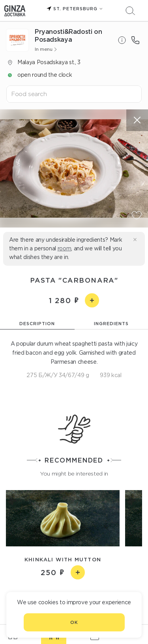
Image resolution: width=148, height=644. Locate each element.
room (65, 248)
